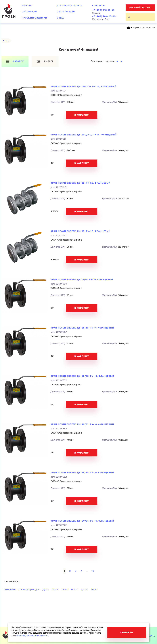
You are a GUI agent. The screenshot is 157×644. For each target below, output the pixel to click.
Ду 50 (46, 590)
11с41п (65, 590)
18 (93, 571)
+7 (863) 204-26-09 (104, 16)
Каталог (27, 6)
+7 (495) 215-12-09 (103, 10)
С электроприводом (29, 590)
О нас (61, 18)
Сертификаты (66, 12)
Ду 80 (94, 590)
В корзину (82, 115)
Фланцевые (10, 590)
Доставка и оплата (70, 6)
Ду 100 (85, 590)
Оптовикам (29, 12)
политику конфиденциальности (32, 636)
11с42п (74, 590)
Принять (127, 632)
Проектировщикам (34, 18)
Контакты (99, 6)
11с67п (55, 590)
